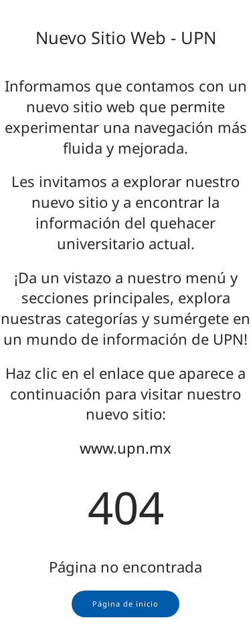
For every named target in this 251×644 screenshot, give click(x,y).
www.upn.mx (125, 448)
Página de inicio (125, 604)
